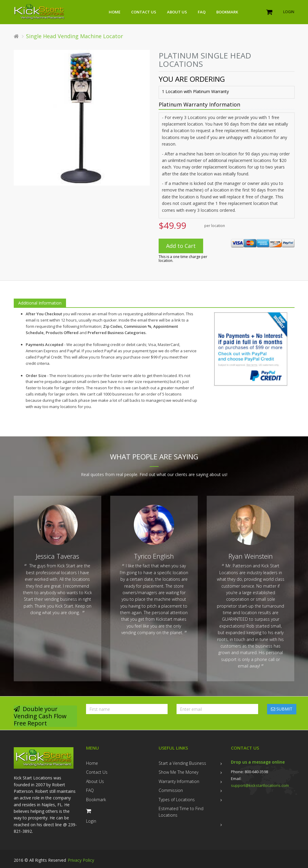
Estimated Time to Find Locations (181, 812)
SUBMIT (282, 709)
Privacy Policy (81, 860)
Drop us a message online (258, 762)
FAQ (202, 12)
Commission (171, 790)
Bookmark (227, 12)
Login (289, 12)
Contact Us (144, 12)
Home (115, 12)
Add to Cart (181, 246)
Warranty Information (179, 781)
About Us (177, 12)
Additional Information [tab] (40, 303)
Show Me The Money (178, 772)
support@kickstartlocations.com (260, 785)
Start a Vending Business (182, 763)
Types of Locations (177, 800)
